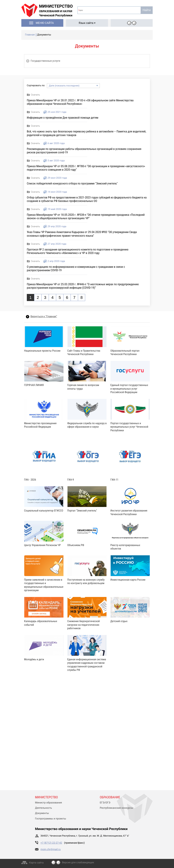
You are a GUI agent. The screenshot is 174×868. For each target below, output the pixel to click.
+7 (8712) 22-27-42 (51, 843)
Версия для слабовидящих (78, 863)
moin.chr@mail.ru (51, 849)
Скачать (35, 95)
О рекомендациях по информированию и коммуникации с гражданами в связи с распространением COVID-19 (76, 268)
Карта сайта (36, 863)
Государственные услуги (45, 61)
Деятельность (43, 808)
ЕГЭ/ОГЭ (105, 803)
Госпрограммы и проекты (51, 819)
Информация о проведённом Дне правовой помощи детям (63, 118)
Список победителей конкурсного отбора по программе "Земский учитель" (72, 183)
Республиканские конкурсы (116, 808)
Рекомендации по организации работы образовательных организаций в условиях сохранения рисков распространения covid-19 (84, 151)
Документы (42, 813)
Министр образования (48, 803)
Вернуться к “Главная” (44, 316)
